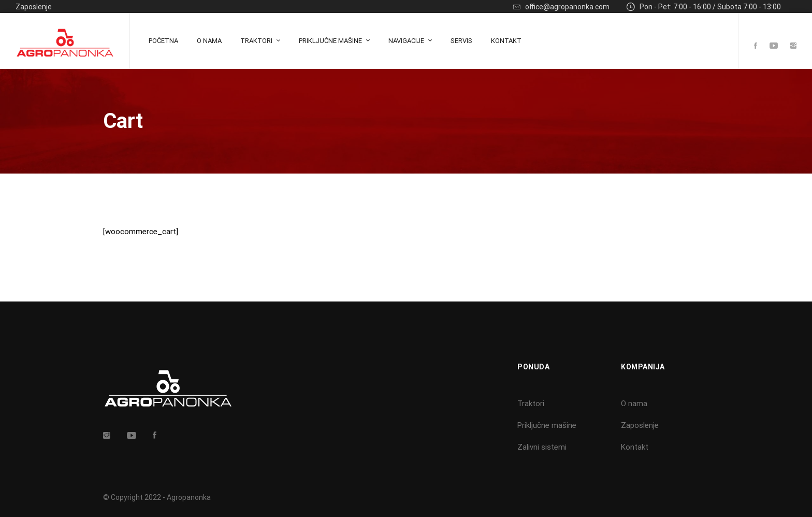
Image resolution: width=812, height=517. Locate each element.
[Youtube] (774, 46)
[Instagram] (793, 46)
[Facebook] (756, 46)
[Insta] (107, 435)
